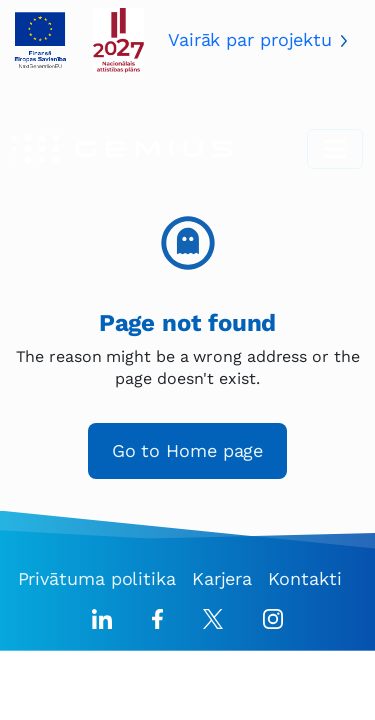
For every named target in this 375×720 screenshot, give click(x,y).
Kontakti (304, 578)
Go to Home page (188, 450)
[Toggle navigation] (335, 149)
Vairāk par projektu (250, 39)
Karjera (222, 578)
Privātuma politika (97, 578)
